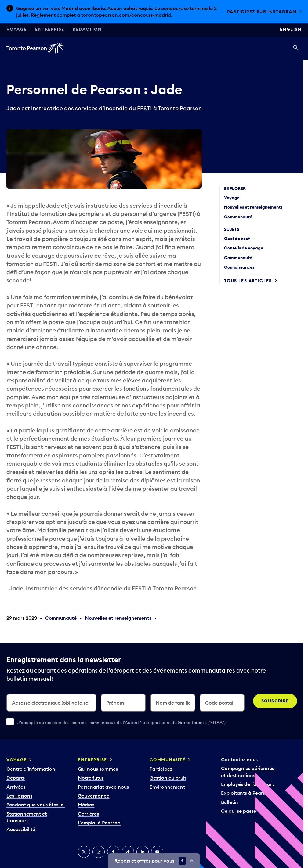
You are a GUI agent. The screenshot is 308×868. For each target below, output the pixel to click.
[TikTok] (128, 852)
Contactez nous (239, 759)
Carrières (88, 814)
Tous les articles (248, 281)
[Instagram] (99, 852)
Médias (86, 805)
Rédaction (87, 29)
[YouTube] (157, 852)
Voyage (16, 29)
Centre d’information (31, 769)
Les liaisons (19, 796)
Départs (16, 778)
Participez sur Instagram (262, 12)
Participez (161, 769)
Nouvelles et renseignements (118, 618)
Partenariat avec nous (103, 787)
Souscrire (275, 701)
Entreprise (50, 29)
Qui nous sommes (98, 769)
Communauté (61, 618)
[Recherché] (296, 48)
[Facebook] (113, 852)
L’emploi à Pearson (99, 823)
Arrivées (16, 787)
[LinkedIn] (143, 852)
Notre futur (91, 778)
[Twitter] (84, 852)
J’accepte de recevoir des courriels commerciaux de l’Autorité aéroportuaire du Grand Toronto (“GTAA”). (122, 723)
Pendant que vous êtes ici (36, 805)
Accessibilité (21, 829)
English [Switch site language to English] (291, 29)
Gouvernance (94, 796)
